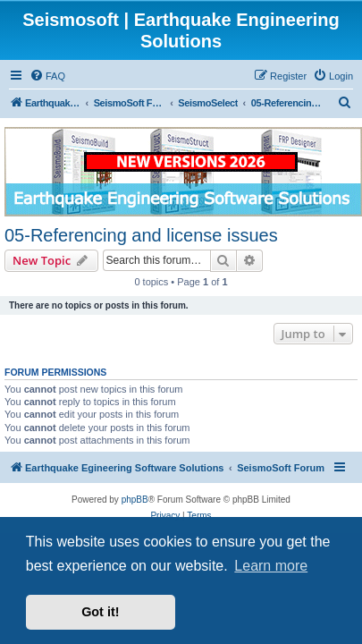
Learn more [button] (271, 566)
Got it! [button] (100, 612)
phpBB (135, 500)
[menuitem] (47, 76)
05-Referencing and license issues (141, 235)
